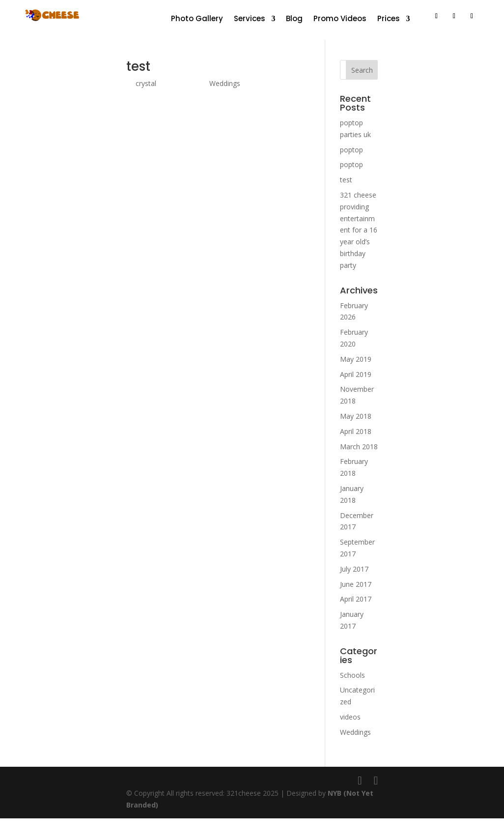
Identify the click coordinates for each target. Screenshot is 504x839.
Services (250, 19)
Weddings (225, 83)
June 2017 (356, 584)
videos (350, 717)
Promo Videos (340, 19)
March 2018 (359, 447)
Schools (352, 675)
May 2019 (356, 359)
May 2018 (356, 416)
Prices (389, 19)
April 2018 (356, 431)
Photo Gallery (197, 19)
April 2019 (356, 374)
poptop (351, 150)
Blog (294, 19)
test (138, 66)
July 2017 (354, 569)
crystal (146, 83)
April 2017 (356, 599)
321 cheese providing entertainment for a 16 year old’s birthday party (359, 230)
